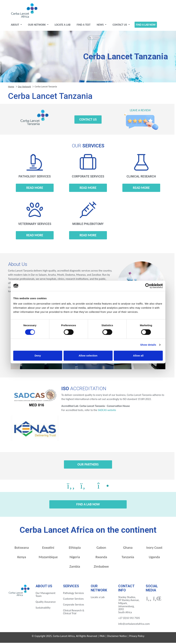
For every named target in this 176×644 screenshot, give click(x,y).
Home (11, 88)
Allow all (138, 356)
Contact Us (120, 26)
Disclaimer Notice (117, 637)
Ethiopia (75, 549)
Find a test (84, 26)
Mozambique (48, 558)
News (101, 26)
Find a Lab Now (146, 26)
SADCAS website (107, 411)
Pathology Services (73, 594)
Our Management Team (45, 596)
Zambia (75, 568)
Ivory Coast (154, 549)
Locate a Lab (63, 26)
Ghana (128, 549)
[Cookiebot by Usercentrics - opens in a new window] (148, 286)
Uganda (154, 558)
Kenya (22, 558)
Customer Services (73, 600)
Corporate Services (74, 606)
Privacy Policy (137, 637)
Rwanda (101, 558)
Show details (148, 345)
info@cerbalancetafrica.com (134, 625)
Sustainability (43, 609)
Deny (38, 356)
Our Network (37, 26)
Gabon (101, 549)
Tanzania (128, 558)
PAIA (102, 637)
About (15, 26)
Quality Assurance (46, 603)
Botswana (22, 549)
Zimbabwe (101, 568)
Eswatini (48, 549)
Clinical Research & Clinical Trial (74, 613)
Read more (35, 189)
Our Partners (88, 466)
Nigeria (75, 558)
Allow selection (88, 356)
